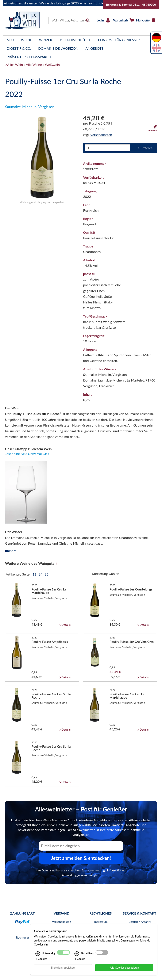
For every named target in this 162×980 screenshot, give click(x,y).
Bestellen (146, 148)
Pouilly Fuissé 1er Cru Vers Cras (132, 642)
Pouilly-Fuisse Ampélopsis (50, 642)
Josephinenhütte (75, 40)
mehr (10, 550)
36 (47, 574)
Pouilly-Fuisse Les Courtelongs (131, 589)
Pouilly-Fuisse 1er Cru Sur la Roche (51, 696)
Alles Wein (15, 64)
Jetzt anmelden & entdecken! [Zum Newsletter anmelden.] (81, 858)
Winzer (46, 40)
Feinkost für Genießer (119, 40)
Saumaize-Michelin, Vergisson (30, 107)
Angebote (94, 48)
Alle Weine (34, 64)
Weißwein (52, 64)
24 (41, 574)
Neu (10, 40)
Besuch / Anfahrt (140, 922)
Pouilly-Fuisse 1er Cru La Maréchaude (49, 591)
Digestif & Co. (19, 48)
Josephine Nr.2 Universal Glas (27, 454)
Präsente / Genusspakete (29, 57)
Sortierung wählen (107, 574)
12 (35, 574)
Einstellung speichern (63, 968)
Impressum (101, 922)
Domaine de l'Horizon (58, 48)
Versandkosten (101, 135)
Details (66, 625)
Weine (26, 40)
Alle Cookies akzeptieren (124, 968)
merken (153, 128)
